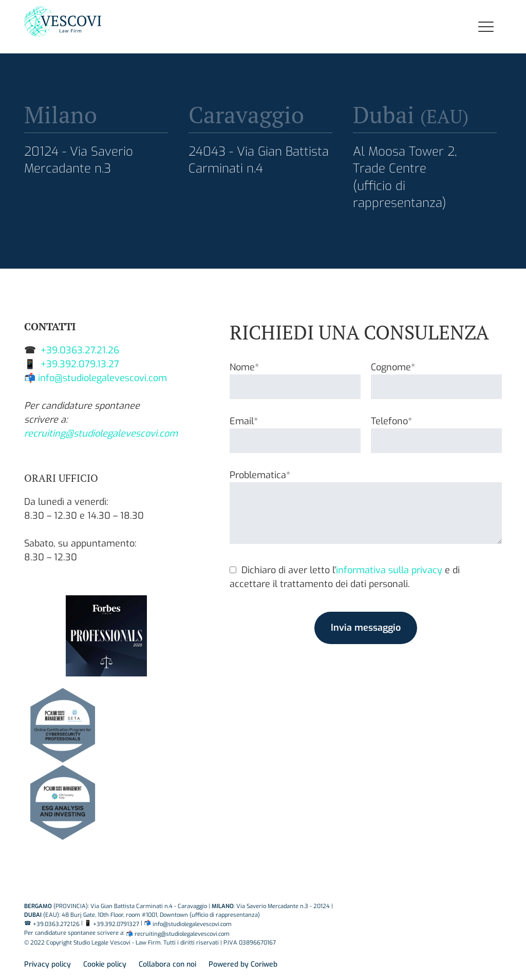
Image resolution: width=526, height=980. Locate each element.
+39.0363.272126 (56, 924)
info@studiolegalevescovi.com (102, 378)
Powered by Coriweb (243, 964)
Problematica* (366, 508)
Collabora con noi (167, 964)
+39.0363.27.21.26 (80, 350)
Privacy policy (48, 964)
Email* (295, 431)
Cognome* (436, 377)
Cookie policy (105, 964)
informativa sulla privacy (389, 570)
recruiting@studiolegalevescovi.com (101, 434)
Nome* (295, 377)
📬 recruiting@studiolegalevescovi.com (178, 934)
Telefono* (436, 431)
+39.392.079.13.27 (80, 364)
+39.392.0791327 (116, 924)
